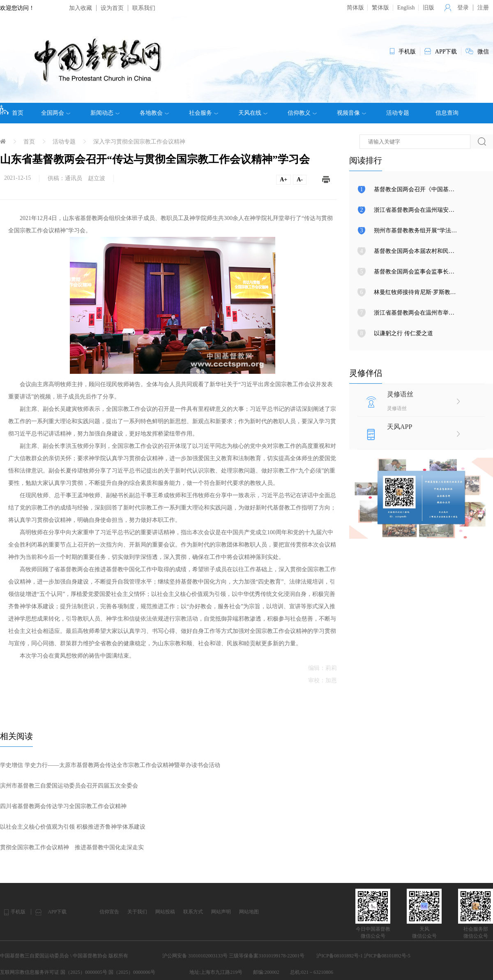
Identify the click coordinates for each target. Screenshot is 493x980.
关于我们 (137, 912)
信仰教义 (302, 113)
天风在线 (253, 113)
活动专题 (398, 113)
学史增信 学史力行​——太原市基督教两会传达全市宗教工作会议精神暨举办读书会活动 (110, 765)
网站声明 (221, 912)
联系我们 (144, 8)
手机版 (18, 912)
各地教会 (154, 113)
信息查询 (447, 113)
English (406, 8)
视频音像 (351, 113)
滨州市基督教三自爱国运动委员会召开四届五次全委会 (69, 786)
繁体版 (380, 8)
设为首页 (112, 8)
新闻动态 (105, 113)
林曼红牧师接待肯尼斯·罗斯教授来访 (421, 292)
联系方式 (193, 912)
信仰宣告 (109, 912)
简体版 (355, 8)
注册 (483, 8)
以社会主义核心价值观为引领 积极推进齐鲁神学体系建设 (73, 827)
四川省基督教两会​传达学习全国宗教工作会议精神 (63, 806)
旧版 (428, 8)
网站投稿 (165, 912)
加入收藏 (81, 8)
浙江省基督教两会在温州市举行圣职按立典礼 (431, 313)
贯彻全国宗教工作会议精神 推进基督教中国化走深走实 (72, 847)
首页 (12, 110)
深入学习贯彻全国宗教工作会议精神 (139, 142)
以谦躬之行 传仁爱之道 (403, 333)
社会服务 (204, 113)
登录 (463, 8)
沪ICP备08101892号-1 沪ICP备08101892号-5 (363, 956)
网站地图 (249, 912)
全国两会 (56, 113)
